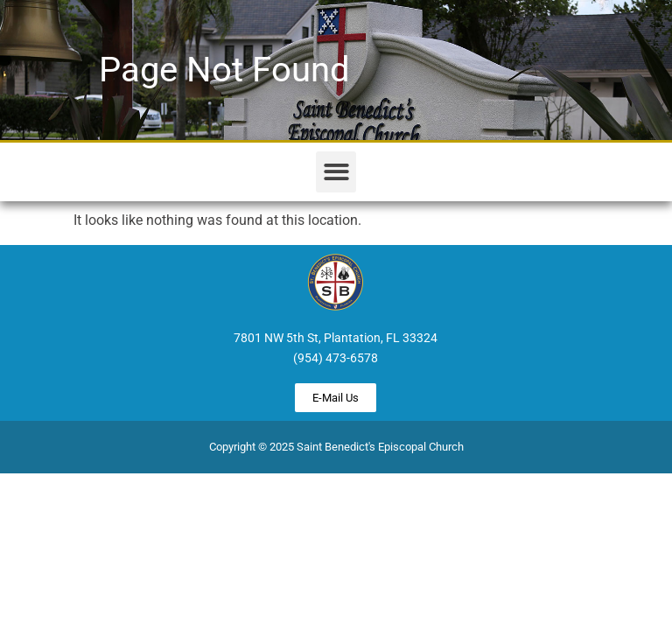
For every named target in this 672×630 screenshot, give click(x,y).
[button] (336, 172)
